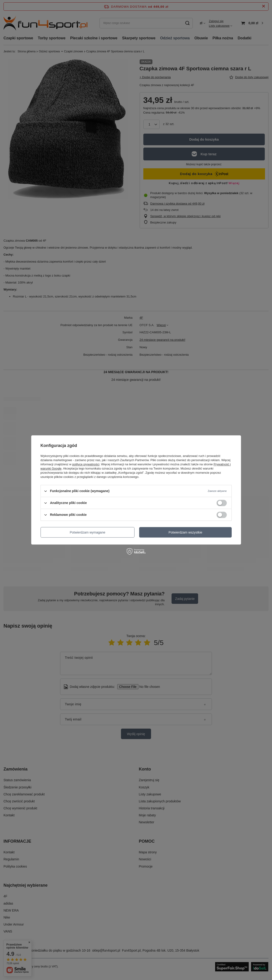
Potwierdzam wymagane (88, 532)
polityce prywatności (86, 464)
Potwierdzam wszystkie (185, 532)
